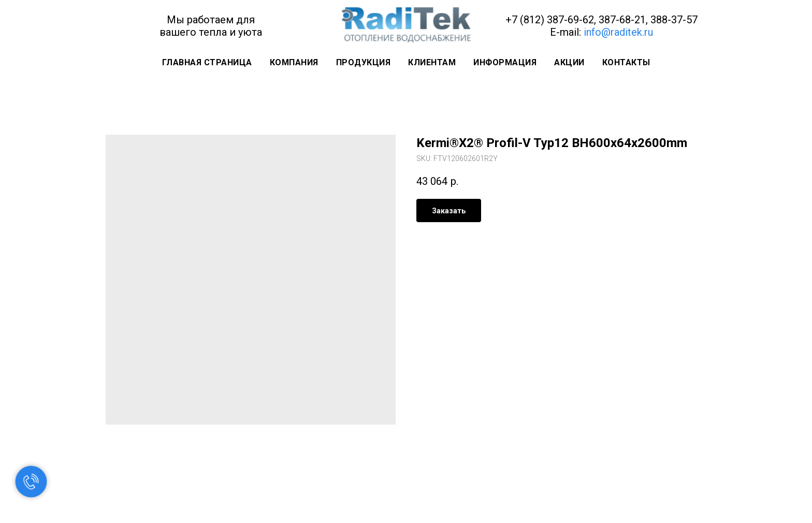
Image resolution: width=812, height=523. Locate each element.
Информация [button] (505, 62)
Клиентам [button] (432, 62)
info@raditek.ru (618, 32)
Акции (569, 62)
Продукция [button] (364, 62)
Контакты (626, 62)
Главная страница (207, 62)
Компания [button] (294, 62)
